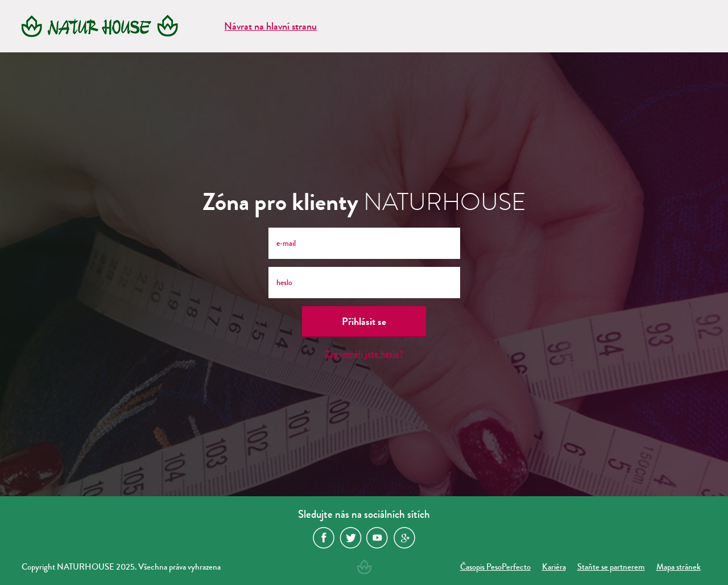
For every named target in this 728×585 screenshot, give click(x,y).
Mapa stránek (679, 567)
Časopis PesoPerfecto (495, 567)
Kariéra (554, 567)
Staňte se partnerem (611, 567)
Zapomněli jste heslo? (364, 354)
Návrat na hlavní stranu (270, 26)
